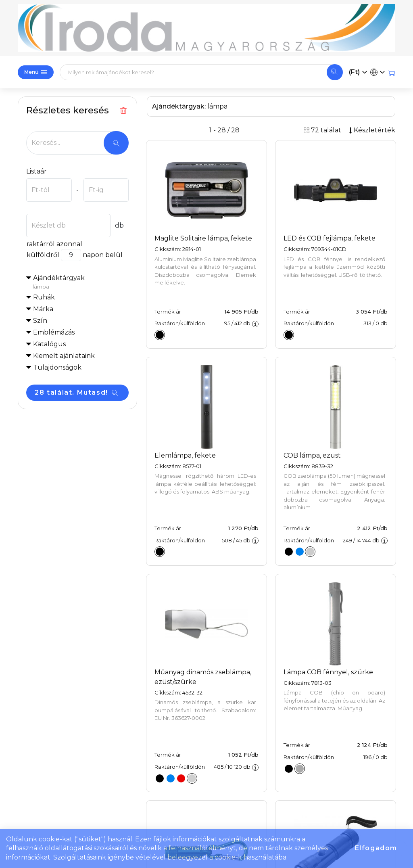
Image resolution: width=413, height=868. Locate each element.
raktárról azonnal (54, 244)
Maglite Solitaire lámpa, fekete (203, 238)
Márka (43, 309)
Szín (40, 321)
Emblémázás (54, 332)
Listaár (37, 171)
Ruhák (44, 297)
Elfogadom (376, 848)
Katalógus (49, 344)
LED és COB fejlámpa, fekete (330, 238)
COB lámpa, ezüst (312, 455)
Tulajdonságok (57, 367)
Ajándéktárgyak (81, 282)
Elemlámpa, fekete (185, 455)
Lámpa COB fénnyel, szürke (328, 672)
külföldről (43, 255)
